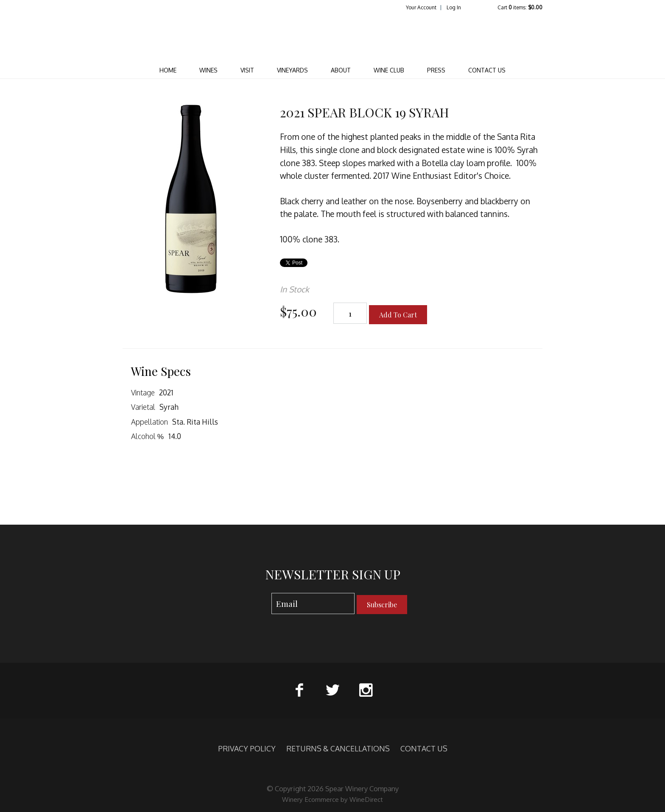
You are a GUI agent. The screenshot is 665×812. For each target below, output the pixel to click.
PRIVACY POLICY (247, 748)
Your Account (421, 7)
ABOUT (341, 70)
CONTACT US (487, 70)
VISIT (247, 70)
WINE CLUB (389, 70)
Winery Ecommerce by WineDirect (332, 799)
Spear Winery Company (332, 36)
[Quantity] (350, 313)
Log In (454, 7)
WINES (208, 70)
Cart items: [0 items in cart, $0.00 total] (520, 7)
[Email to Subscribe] (313, 603)
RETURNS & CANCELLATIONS (338, 748)
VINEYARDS (292, 70)
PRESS (436, 70)
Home (168, 70)
